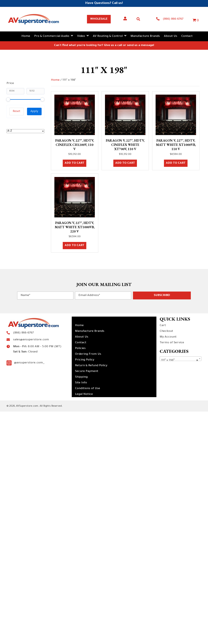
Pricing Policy (85, 360)
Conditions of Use (88, 389)
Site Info (81, 383)
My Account (168, 337)
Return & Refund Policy (91, 366)
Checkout (166, 331)
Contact (81, 343)
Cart (163, 326)
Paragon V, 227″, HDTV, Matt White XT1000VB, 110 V (176, 145)
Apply (34, 111)
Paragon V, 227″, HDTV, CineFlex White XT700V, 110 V (125, 145)
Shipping (81, 377)
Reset (17, 111)
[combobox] (181, 359)
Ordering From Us (88, 354)
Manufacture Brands (90, 331)
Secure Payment (87, 371)
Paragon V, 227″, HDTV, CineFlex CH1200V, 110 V (75, 145)
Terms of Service (172, 343)
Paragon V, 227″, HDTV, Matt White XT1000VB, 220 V (75, 227)
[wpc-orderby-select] (25, 131)
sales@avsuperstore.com (31, 340)
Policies (80, 349)
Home (55, 80)
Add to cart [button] (75, 163)
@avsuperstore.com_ (29, 363)
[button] (162, 295)
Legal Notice (84, 394)
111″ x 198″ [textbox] (180, 360)
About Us (82, 337)
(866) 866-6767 (173, 19)
